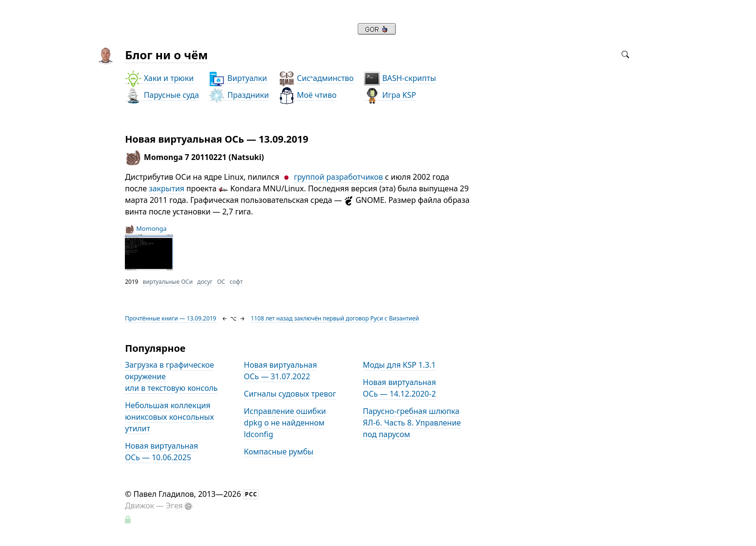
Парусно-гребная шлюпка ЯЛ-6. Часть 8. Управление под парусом (412, 423)
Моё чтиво (307, 95)
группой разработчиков (338, 177)
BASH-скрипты (400, 78)
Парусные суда (162, 95)
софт (236, 282)
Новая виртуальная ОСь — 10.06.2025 (162, 452)
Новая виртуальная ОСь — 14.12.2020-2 (400, 388)
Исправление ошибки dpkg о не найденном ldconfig (285, 423)
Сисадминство (316, 78)
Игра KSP (390, 95)
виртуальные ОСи (168, 282)
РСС (251, 494)
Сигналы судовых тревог (290, 394)
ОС (221, 282)
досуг (205, 282)
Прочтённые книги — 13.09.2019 (170, 318)
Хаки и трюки (159, 78)
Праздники (238, 95)
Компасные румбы (279, 452)
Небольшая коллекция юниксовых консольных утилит (169, 417)
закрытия (167, 188)
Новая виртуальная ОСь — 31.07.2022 (281, 371)
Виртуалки (237, 78)
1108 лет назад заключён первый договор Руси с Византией (335, 318)
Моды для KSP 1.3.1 (399, 365)
